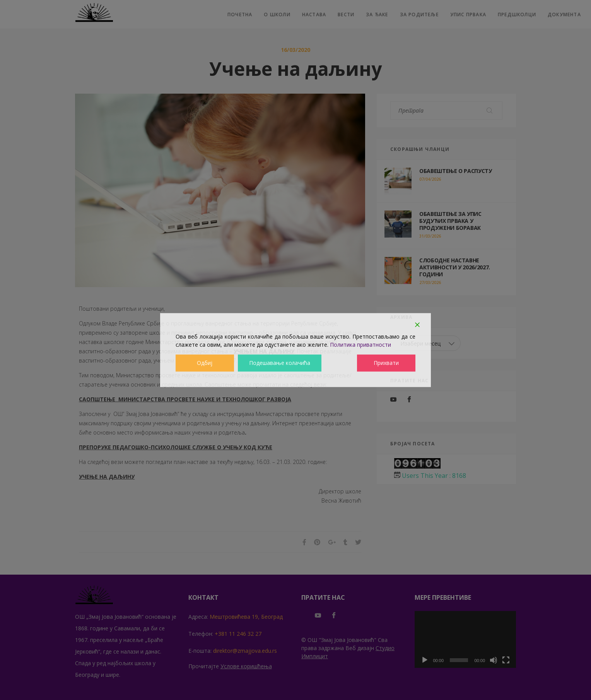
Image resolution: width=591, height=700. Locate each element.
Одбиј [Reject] (205, 363)
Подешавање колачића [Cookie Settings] (279, 363)
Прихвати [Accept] (387, 363)
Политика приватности (360, 345)
